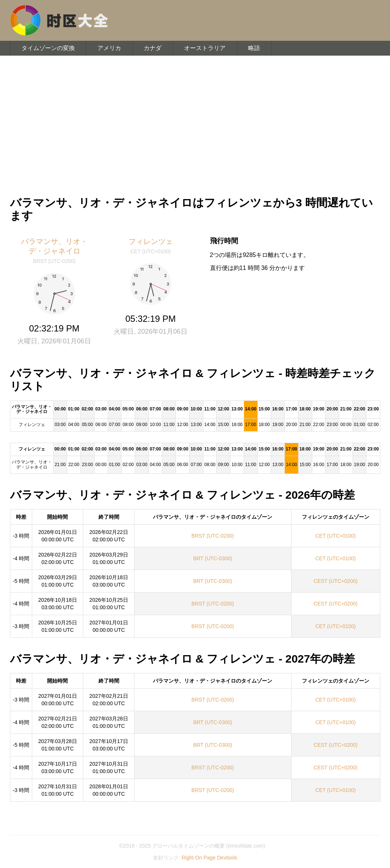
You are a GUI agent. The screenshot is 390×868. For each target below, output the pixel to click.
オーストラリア (205, 48)
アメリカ (109, 48)
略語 (254, 48)
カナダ (153, 48)
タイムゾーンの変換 (48, 48)
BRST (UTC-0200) (213, 536)
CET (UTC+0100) (335, 536)
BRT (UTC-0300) (213, 558)
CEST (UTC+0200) (336, 581)
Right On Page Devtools (209, 858)
